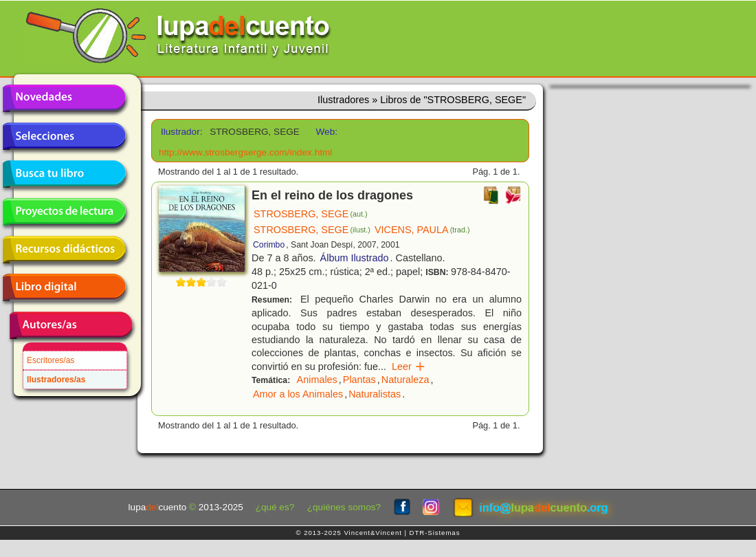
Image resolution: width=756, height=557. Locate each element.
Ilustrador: (180, 132)
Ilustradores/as (56, 380)
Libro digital (64, 287)
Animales (317, 380)
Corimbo (269, 245)
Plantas (359, 380)
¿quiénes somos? (344, 507)
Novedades (64, 98)
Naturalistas (375, 394)
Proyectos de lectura (64, 212)
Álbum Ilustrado (355, 258)
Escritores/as (51, 360)
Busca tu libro (64, 174)
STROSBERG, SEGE (311, 214)
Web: (327, 132)
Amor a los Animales (298, 394)
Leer (409, 367)
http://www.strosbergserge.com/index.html (245, 152)
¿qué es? (275, 507)
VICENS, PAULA (422, 230)
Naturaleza (405, 380)
